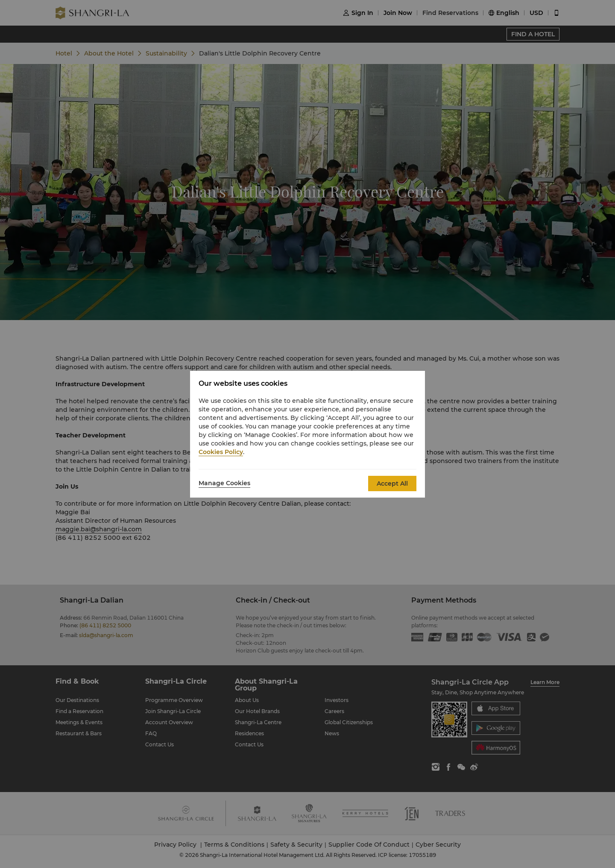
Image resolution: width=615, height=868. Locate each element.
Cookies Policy (221, 452)
